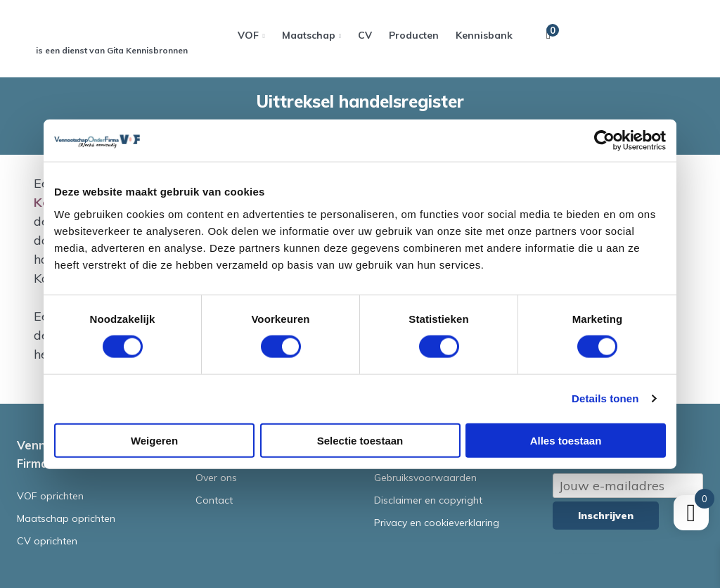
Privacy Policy (583, 553)
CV (365, 35)
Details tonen (605, 398)
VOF (248, 35)
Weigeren (154, 440)
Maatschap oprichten (66, 518)
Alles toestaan (566, 440)
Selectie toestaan (360, 440)
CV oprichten (47, 541)
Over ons (216, 478)
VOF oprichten (50, 496)
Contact (214, 500)
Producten (414, 35)
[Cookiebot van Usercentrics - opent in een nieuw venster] (604, 141)
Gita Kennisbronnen (147, 50)
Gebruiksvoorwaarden (425, 478)
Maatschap (309, 35)
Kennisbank (484, 35)
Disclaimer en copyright (428, 500)
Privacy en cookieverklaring (437, 523)
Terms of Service (592, 553)
